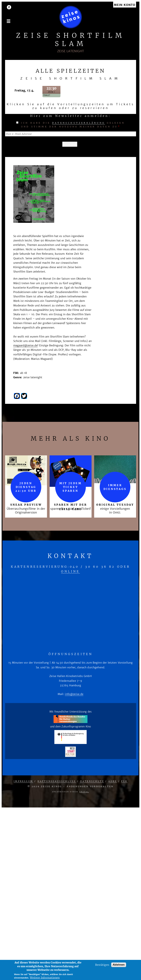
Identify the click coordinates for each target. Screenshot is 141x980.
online (70, 571)
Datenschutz (92, 781)
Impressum (23, 781)
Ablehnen (119, 965)
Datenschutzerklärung (79, 123)
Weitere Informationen (45, 978)
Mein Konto (125, 5)
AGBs (113, 781)
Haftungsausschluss (57, 781)
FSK (124, 781)
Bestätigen (102, 965)
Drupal (84, 792)
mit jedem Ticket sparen (70, 487)
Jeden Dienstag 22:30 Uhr (26, 487)
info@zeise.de (74, 694)
